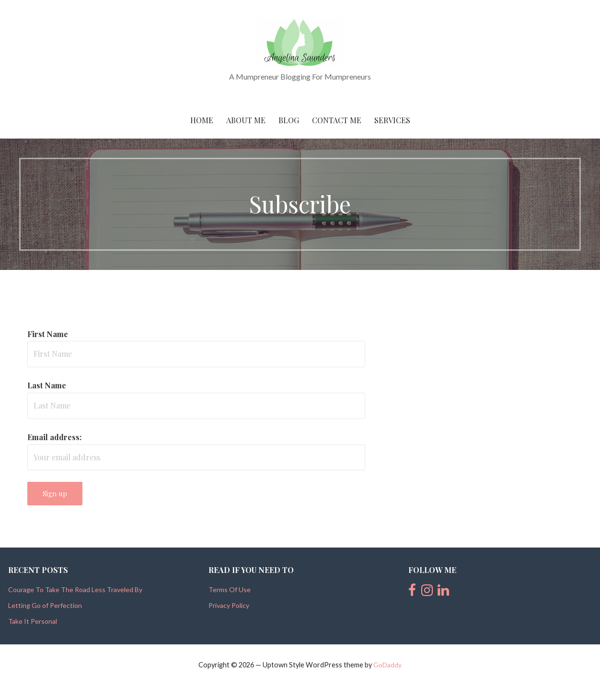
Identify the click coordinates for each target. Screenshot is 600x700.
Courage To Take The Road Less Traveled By (75, 589)
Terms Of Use (230, 589)
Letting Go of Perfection (45, 605)
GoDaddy (387, 665)
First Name (48, 334)
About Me (246, 120)
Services (392, 120)
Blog (289, 120)
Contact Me (337, 120)
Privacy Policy (229, 605)
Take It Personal (33, 621)
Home (202, 120)
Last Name (47, 385)
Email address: (54, 437)
